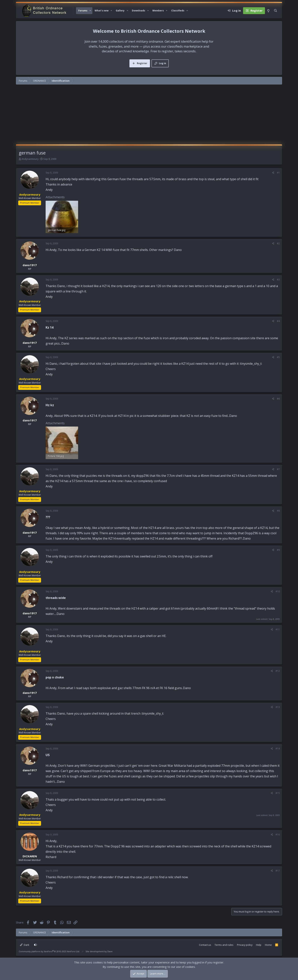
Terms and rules (224, 945)
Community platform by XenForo (49, 951)
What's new (102, 11)
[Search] (275, 11)
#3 (278, 280)
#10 (278, 591)
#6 (278, 399)
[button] (90, 11)
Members (158, 11)
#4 (278, 321)
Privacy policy (245, 945)
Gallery (120, 11)
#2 (278, 243)
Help (259, 945)
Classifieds (178, 11)
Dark (25, 945)
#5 (278, 357)
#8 (278, 511)
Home (268, 945)
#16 (278, 835)
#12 (278, 671)
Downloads (139, 11)
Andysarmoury (30, 159)
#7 (278, 469)
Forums (83, 11)
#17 (278, 871)
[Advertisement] (149, 116)
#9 (278, 550)
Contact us (205, 945)
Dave (110, 951)
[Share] (273, 173)
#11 (278, 629)
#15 (278, 793)
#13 (278, 707)
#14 (278, 749)
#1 (278, 173)
